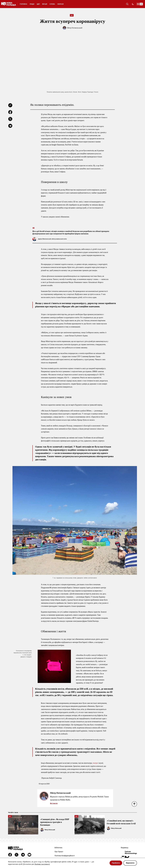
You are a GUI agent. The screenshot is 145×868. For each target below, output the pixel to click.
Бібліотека (58, 848)
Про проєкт (59, 852)
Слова (52, 4)
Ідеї (38, 4)
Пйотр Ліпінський (50, 830)
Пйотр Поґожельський (75, 28)
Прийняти (116, 863)
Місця (45, 4)
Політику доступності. (42, 864)
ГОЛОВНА (23, 4)
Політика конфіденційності (65, 856)
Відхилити (130, 863)
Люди (32, 4)
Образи (61, 4)
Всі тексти (54, 803)
